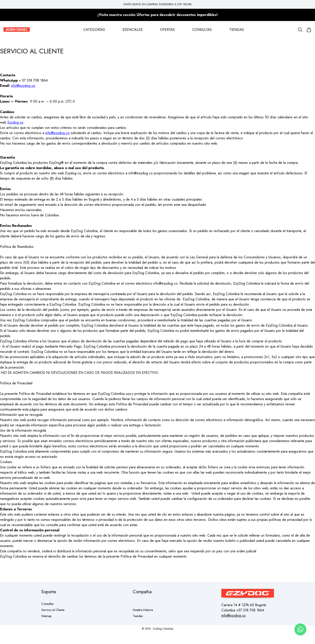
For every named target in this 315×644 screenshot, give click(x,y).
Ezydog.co (15, 122)
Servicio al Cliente (53, 610)
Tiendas (138, 616)
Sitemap (46, 616)
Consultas (47, 604)
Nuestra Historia (143, 610)
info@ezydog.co (23, 86)
